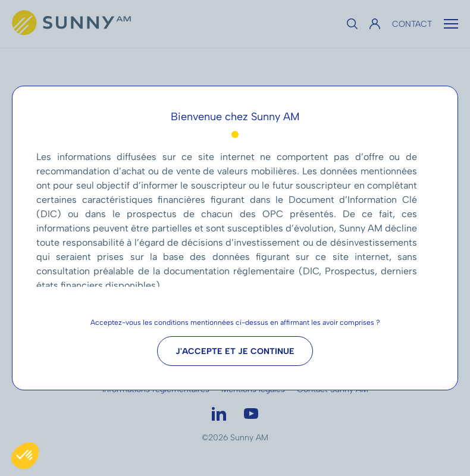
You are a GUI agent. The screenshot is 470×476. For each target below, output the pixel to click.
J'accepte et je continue (235, 351)
